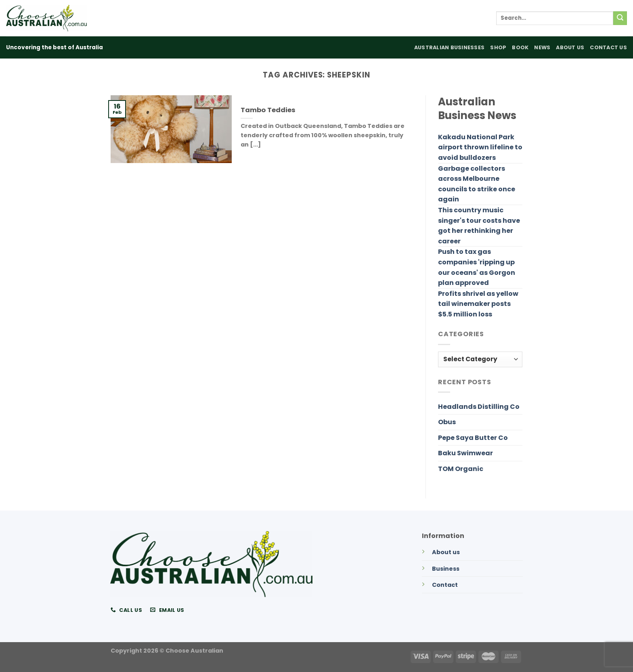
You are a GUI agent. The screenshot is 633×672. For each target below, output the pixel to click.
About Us (570, 47)
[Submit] (620, 18)
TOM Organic (461, 469)
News (542, 47)
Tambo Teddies (268, 110)
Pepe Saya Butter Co (473, 438)
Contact (445, 585)
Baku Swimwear (465, 453)
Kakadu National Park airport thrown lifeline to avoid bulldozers (480, 147)
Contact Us (608, 47)
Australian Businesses (449, 47)
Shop (498, 47)
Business (446, 569)
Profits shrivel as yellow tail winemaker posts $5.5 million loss (478, 304)
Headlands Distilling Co (479, 407)
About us (446, 552)
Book (520, 47)
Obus (447, 422)
